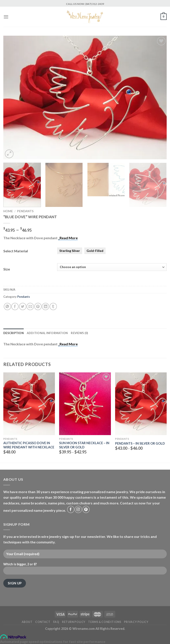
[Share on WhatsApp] (7, 306)
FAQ (56, 622)
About (27, 622)
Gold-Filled (95, 251)
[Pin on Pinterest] (38, 306)
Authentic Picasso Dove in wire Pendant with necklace (29, 445)
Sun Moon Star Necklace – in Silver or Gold (84, 445)
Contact (43, 622)
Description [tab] (14, 333)
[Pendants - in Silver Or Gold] (141, 404)
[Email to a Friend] (30, 306)
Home (8, 211)
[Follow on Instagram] (78, 509)
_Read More (68, 238)
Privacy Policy (136, 622)
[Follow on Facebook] (71, 509)
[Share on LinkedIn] (45, 306)
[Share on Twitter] (23, 306)
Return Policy (74, 622)
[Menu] (6, 17)
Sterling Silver (70, 251)
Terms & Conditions (105, 622)
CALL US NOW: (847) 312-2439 (85, 4)
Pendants (25, 211)
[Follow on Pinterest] (86, 509)
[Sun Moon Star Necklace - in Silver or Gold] (85, 404)
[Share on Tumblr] (53, 306)
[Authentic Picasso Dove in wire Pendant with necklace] (29, 404)
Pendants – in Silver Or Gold (140, 443)
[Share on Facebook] (15, 306)
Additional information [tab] (47, 333)
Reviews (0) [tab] (79, 333)
